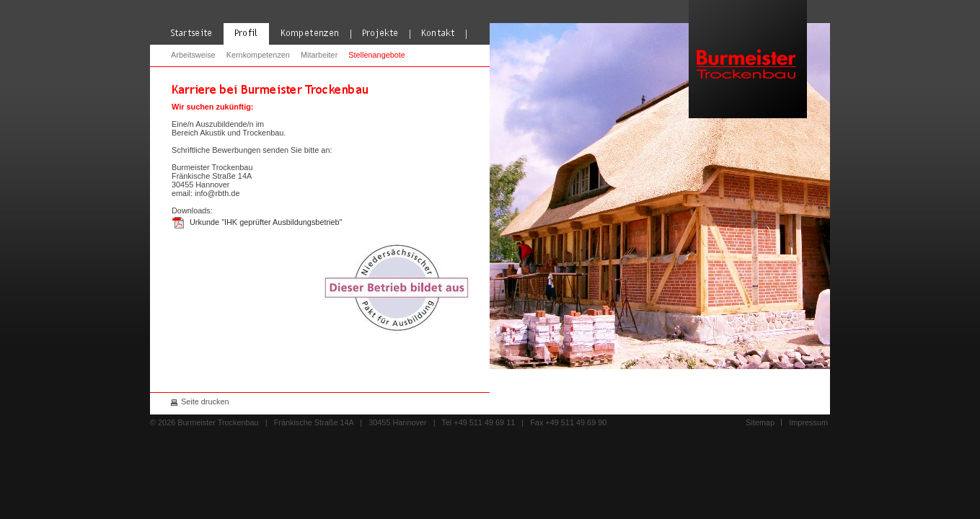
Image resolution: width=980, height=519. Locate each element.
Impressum (808, 422)
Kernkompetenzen (258, 55)
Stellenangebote (377, 55)
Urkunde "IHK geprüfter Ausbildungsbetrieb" (266, 222)
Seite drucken (205, 402)
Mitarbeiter (319, 55)
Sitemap (760, 422)
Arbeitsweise (193, 55)
